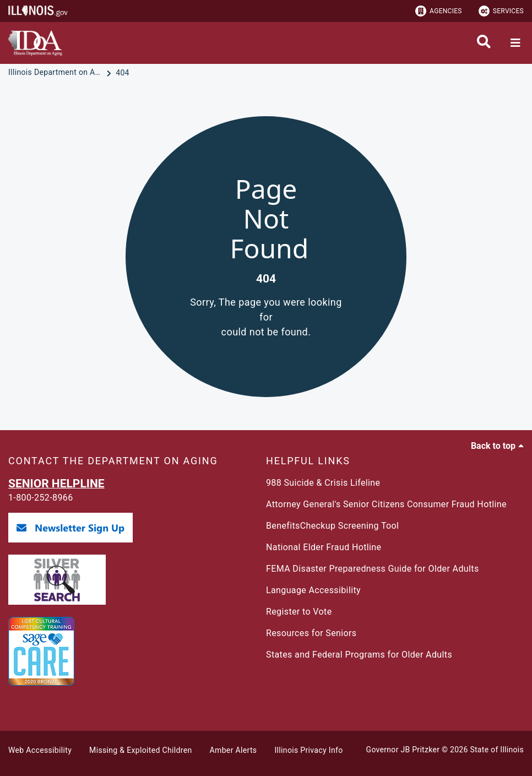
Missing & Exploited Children (140, 750)
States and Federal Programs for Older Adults (359, 655)
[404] (123, 73)
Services (501, 11)
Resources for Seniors (311, 633)
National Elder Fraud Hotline (324, 547)
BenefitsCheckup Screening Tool (332, 526)
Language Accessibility (313, 590)
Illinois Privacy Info (308, 750)
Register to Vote (299, 612)
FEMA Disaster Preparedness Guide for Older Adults (373, 569)
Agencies (439, 11)
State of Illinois (497, 750)
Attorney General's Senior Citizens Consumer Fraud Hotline (386, 504)
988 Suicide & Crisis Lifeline (323, 483)
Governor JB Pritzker (403, 750)
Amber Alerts (234, 750)
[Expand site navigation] (515, 43)
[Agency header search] (484, 43)
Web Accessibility (40, 750)
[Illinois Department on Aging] (56, 73)
